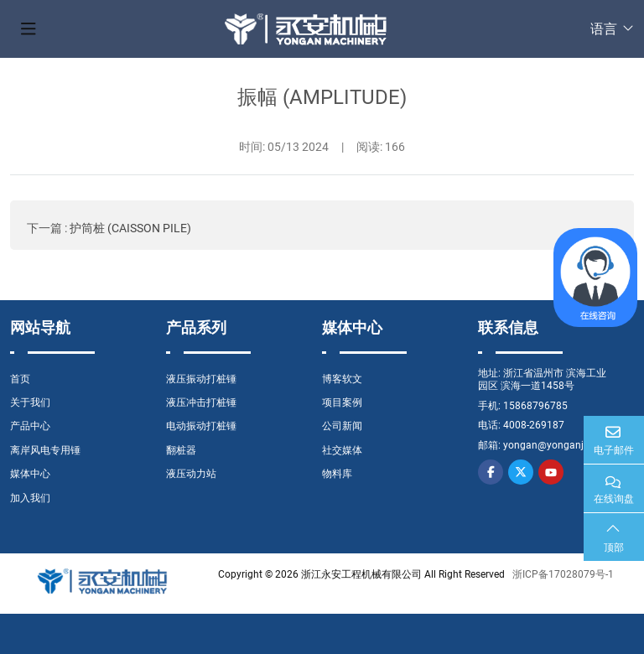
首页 (20, 379)
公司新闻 (342, 426)
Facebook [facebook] (491, 472)
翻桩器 (181, 450)
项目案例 (342, 402)
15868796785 (535, 406)
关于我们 (30, 402)
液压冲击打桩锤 (201, 402)
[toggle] (29, 29)
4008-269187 (534, 425)
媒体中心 (30, 474)
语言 (604, 29)
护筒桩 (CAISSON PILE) (130, 228)
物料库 (337, 474)
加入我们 (30, 498)
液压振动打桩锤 (201, 379)
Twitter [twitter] (521, 472)
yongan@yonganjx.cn (553, 445)
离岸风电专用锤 (45, 450)
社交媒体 (342, 450)
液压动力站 (191, 474)
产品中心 (30, 426)
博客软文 (342, 379)
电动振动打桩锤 (201, 426)
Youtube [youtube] (551, 472)
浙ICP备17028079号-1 (563, 574)
